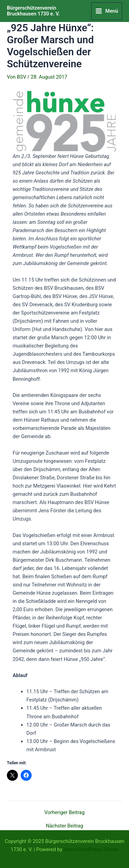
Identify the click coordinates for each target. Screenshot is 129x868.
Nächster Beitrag (64, 826)
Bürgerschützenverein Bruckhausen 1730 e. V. (33, 11)
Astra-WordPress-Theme (91, 849)
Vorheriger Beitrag (64, 813)
